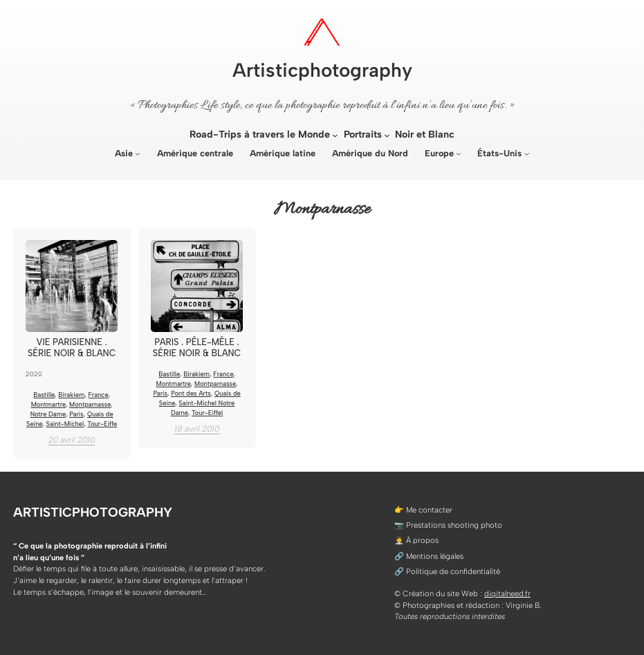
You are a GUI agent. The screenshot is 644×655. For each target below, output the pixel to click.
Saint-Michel (65, 424)
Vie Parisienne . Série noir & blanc (72, 347)
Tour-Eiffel (207, 413)
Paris (76, 414)
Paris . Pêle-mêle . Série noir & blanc (197, 347)
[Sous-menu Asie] (138, 154)
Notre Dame (48, 414)
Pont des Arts (191, 393)
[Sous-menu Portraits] (387, 135)
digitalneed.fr (507, 593)
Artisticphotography (322, 70)
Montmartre (48, 404)
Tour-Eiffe (102, 424)
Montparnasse (90, 404)
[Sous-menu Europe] (459, 154)
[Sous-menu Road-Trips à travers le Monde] (335, 135)
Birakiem (71, 395)
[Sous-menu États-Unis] (527, 154)
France (98, 395)
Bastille (44, 395)
